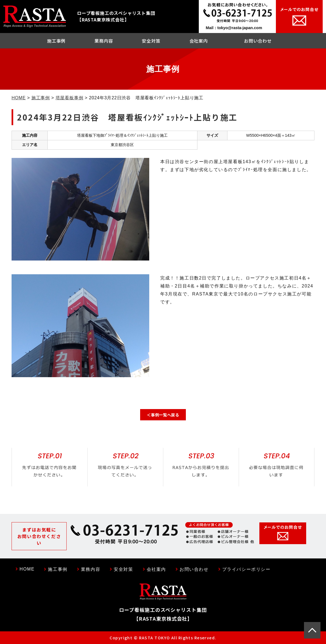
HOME (19, 98)
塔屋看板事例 (70, 98)
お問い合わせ (258, 41)
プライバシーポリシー (246, 569)
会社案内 (199, 41)
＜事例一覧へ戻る (163, 415)
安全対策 (151, 41)
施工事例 (56, 41)
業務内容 (104, 41)
